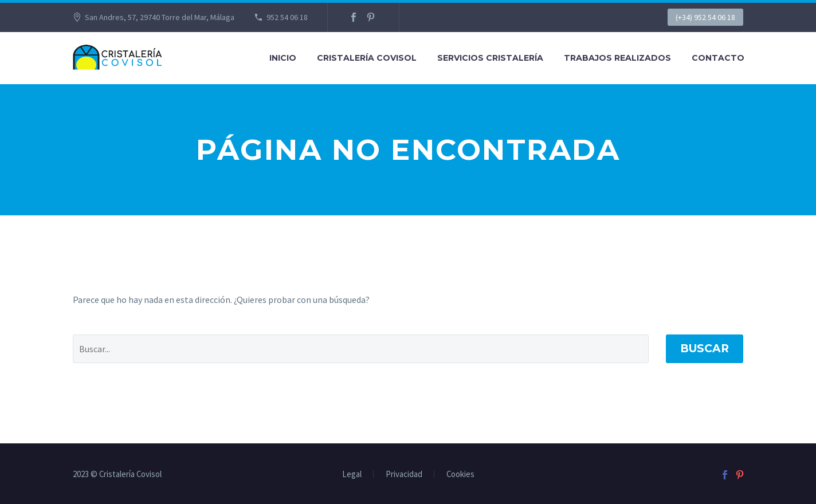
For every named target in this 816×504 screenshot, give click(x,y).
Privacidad (404, 475)
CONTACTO (718, 58)
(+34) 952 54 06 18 (705, 17)
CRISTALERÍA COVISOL (367, 58)
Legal (352, 475)
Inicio (283, 58)
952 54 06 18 (287, 17)
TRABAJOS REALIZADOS (617, 58)
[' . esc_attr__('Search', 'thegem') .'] (361, 349)
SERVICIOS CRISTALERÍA (490, 58)
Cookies (460, 475)
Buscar (705, 349)
